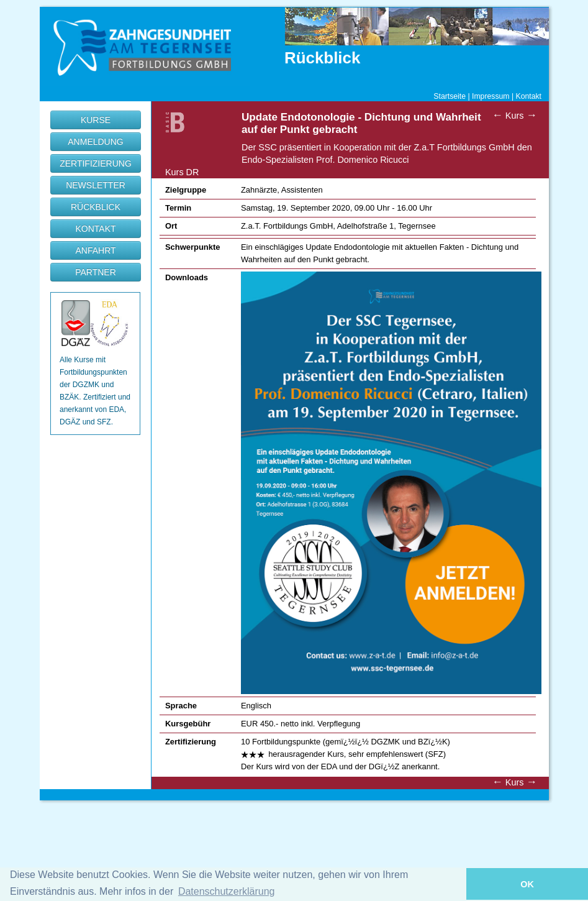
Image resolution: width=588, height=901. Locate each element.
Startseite (450, 96)
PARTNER (96, 272)
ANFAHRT (95, 250)
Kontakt (529, 96)
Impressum (491, 96)
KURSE (96, 120)
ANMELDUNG (95, 142)
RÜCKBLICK (96, 207)
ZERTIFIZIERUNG (96, 163)
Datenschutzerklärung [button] (227, 891)
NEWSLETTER (96, 185)
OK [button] (527, 884)
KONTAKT (95, 229)
